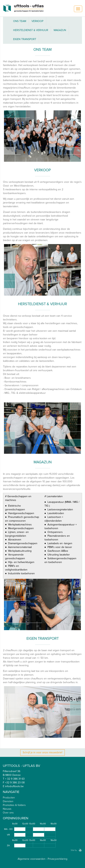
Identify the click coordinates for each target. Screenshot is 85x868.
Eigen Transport (25, 39)
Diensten (8, 801)
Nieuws (7, 809)
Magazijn (60, 30)
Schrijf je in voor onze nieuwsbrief (42, 752)
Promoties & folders (14, 805)
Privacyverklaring (58, 859)
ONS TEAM (20, 21)
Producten (9, 798)
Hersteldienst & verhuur (31, 30)
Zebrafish (75, 850)
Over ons (8, 813)
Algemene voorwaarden (32, 859)
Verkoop (37, 21)
